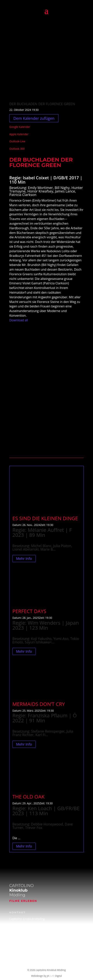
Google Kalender (20, 127)
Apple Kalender (19, 134)
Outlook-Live (17, 141)
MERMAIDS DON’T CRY (39, 704)
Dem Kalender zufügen (34, 118)
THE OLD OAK (28, 797)
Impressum (16, 948)
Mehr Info (24, 559)
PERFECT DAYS (29, 611)
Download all (19, 320)
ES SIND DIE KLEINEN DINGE (45, 518)
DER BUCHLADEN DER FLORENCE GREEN (42, 104)
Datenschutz (17, 955)
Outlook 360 (17, 149)
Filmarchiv (16, 940)
